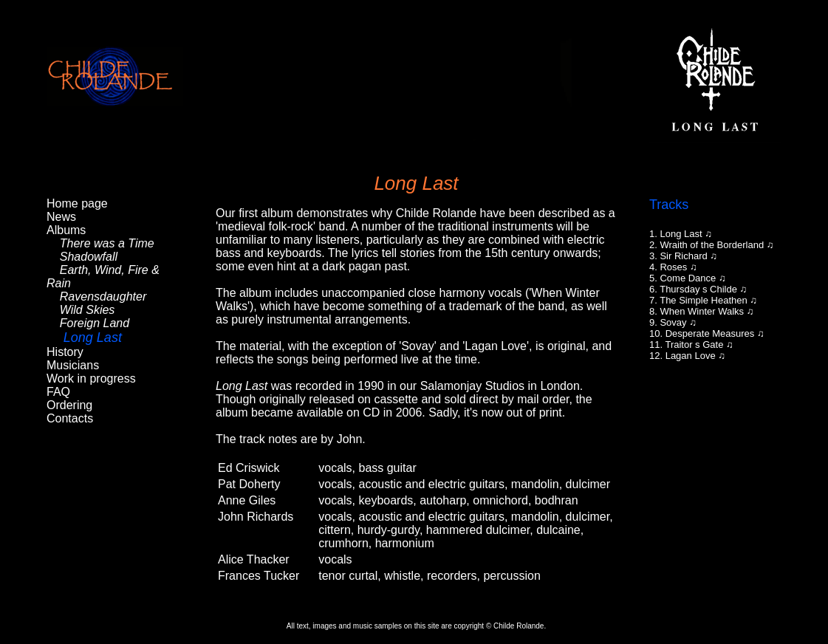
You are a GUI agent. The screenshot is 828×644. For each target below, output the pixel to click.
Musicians (73, 365)
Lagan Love (691, 356)
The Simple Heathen (704, 300)
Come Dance (688, 278)
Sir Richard (683, 256)
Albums (66, 230)
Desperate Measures (710, 333)
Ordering (69, 405)
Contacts (70, 418)
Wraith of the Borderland (712, 245)
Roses (673, 267)
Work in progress (91, 378)
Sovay (673, 322)
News (61, 217)
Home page (77, 203)
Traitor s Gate (694, 345)
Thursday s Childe (698, 289)
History (65, 352)
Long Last (681, 234)
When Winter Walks (702, 311)
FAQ (58, 392)
